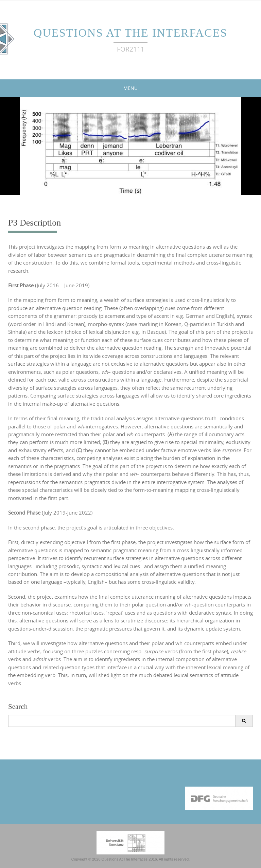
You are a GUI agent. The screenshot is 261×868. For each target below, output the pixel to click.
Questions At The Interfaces (130, 33)
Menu (130, 88)
